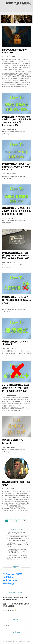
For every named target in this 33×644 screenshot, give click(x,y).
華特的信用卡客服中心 (19, 4)
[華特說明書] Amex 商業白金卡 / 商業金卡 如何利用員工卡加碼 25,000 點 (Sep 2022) (16, 211)
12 (19, 521)
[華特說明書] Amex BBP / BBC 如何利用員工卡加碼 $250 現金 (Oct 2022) (16, 167)
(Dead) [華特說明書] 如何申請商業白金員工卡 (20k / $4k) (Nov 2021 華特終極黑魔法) (16, 388)
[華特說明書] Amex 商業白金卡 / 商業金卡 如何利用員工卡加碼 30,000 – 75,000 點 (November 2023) (16, 121)
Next (24, 521)
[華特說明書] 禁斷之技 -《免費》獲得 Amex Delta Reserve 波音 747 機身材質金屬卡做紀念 (16, 256)
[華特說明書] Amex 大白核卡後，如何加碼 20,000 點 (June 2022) (16, 300)
